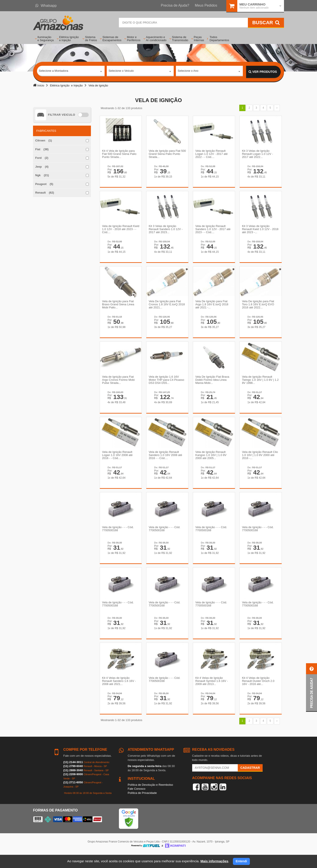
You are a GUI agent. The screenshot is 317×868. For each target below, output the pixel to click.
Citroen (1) (44, 140)
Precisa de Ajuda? (175, 5)
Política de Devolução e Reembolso (150, 798)
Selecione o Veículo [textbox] (121, 72)
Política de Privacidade (142, 807)
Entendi (241, 861)
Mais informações (214, 861)
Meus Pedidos (206, 5)
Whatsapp (46, 6)
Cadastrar (250, 781)
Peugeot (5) (44, 184)
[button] (311, 688)
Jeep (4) (42, 167)
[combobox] (71, 72)
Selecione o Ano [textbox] (188, 72)
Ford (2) (42, 158)
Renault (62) (45, 193)
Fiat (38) (42, 149)
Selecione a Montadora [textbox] (53, 72)
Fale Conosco (136, 803)
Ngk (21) (42, 175)
